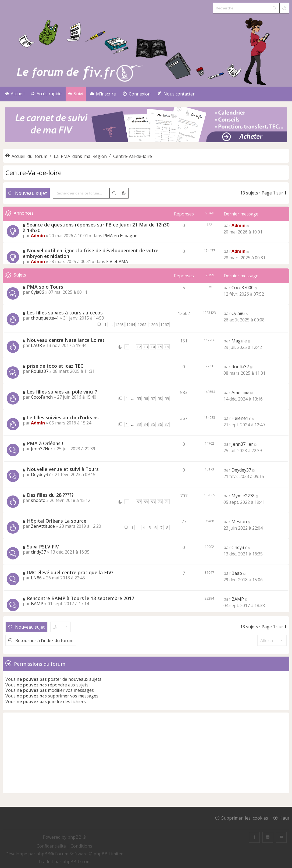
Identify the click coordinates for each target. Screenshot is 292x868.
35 (153, 424)
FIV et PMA (117, 261)
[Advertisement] (146, 753)
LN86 (36, 578)
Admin (38, 236)
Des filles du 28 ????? (50, 495)
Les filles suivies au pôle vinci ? (62, 392)
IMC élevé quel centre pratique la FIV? (70, 572)
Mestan (239, 522)
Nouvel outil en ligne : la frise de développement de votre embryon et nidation (91, 253)
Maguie (239, 341)
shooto (38, 500)
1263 (119, 325)
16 (167, 347)
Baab (237, 573)
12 (139, 347)
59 (167, 398)
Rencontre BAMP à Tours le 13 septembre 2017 (81, 598)
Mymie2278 (243, 496)
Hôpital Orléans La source (57, 521)
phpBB (43, 854)
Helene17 (241, 418)
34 (146, 424)
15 (160, 347)
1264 (131, 325)
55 (139, 398)
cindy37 (38, 552)
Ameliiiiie (240, 392)
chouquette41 (45, 318)
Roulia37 (40, 371)
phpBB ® (77, 837)
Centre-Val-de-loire (33, 173)
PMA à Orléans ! (45, 443)
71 (167, 502)
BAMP (37, 604)
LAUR (36, 345)
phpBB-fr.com (76, 862)
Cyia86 (38, 292)
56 (146, 398)
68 (146, 502)
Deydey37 (41, 474)
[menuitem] (103, 94)
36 (160, 424)
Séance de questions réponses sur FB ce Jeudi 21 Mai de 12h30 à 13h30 (96, 227)
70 (160, 502)
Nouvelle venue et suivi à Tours (63, 469)
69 (153, 502)
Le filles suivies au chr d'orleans (63, 417)
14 (153, 347)
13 (146, 347)
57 (153, 398)
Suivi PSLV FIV (43, 547)
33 (139, 424)
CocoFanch (42, 397)
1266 (153, 325)
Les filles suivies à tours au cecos (65, 313)
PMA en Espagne (120, 236)
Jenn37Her (42, 449)
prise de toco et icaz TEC (55, 366)
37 (167, 424)
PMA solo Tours (45, 287)
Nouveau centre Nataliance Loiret (66, 340)
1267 (165, 325)
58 (160, 398)
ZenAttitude (43, 526)
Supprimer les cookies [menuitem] (245, 818)
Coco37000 (243, 288)
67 (139, 502)
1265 (142, 325)
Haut (284, 818)
